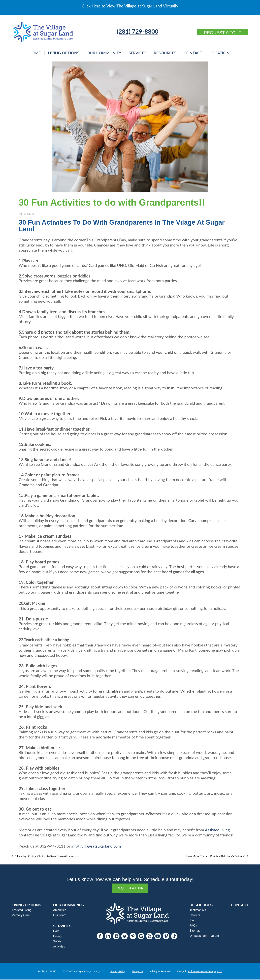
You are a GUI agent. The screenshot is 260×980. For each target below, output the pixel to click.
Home (35, 53)
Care (56, 932)
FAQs (193, 926)
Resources (165, 53)
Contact (193, 53)
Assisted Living (22, 911)
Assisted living (217, 830)
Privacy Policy (118, 972)
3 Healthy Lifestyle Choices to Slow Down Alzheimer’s (45, 856)
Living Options (64, 53)
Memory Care (21, 916)
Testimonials (198, 911)
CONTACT (240, 905)
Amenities (60, 911)
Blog (193, 921)
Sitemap (195, 931)
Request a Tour (219, 33)
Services (138, 53)
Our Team (60, 916)
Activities (59, 947)
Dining (57, 937)
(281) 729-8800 (134, 31)
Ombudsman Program (204, 936)
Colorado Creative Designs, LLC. (205, 972)
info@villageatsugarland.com (96, 846)
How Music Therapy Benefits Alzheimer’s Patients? (217, 856)
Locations (221, 53)
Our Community (104, 53)
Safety (57, 942)
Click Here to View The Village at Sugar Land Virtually (130, 6)
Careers (195, 916)
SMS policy (137, 972)
